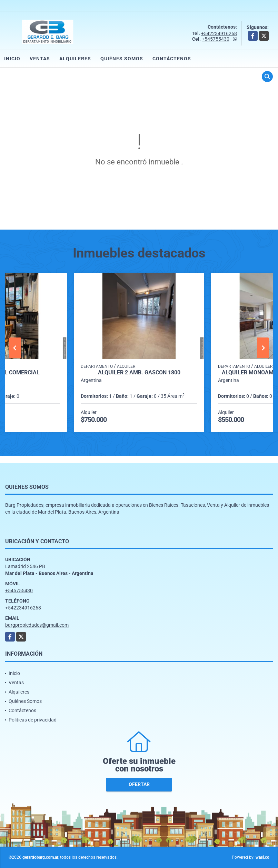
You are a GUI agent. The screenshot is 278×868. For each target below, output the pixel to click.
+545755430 (216, 39)
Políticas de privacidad (33, 720)
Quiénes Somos (122, 59)
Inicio (12, 59)
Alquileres (75, 59)
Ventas (40, 59)
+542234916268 (219, 33)
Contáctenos (172, 59)
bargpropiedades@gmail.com (37, 625)
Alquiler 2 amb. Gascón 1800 (139, 373)
